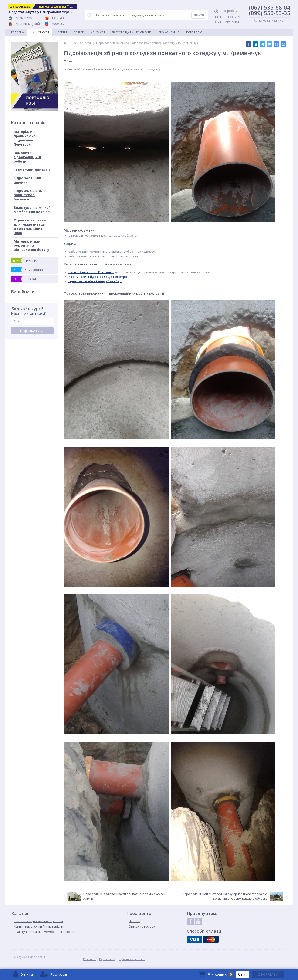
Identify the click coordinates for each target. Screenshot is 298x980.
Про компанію (169, 32)
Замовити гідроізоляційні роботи (27, 157)
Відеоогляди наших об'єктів (132, 32)
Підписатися (32, 331)
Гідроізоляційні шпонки (27, 180)
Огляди (79, 32)
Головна (17, 32)
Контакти (98, 32)
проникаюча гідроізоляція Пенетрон (99, 277)
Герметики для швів (32, 170)
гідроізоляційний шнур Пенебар (95, 281)
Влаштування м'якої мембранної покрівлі (32, 210)
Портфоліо (194, 32)
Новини (61, 32)
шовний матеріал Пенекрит (91, 272)
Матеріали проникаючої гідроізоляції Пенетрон (25, 138)
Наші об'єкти (40, 32)
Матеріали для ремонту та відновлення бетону (32, 245)
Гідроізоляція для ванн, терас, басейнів (30, 195)
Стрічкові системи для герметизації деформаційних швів (30, 226)
